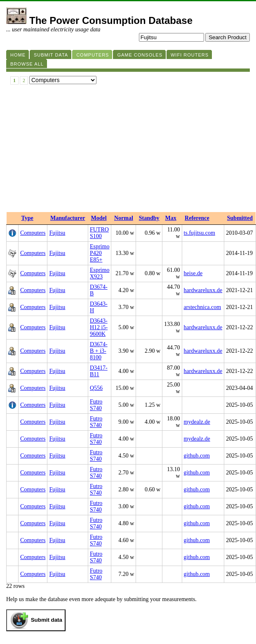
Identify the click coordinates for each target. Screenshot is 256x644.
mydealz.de (197, 422)
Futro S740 (96, 405)
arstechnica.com (203, 307)
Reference (197, 218)
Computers (33, 233)
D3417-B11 (99, 371)
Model (99, 218)
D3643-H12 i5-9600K (99, 327)
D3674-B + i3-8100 (99, 351)
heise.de (193, 273)
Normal (124, 218)
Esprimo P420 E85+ (100, 253)
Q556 (96, 388)
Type (27, 218)
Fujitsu (57, 233)
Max (171, 218)
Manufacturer (68, 218)
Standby (149, 218)
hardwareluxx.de (203, 290)
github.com (197, 456)
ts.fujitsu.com (200, 233)
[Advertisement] (128, 150)
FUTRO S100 (99, 233)
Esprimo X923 (100, 273)
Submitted (240, 218)
